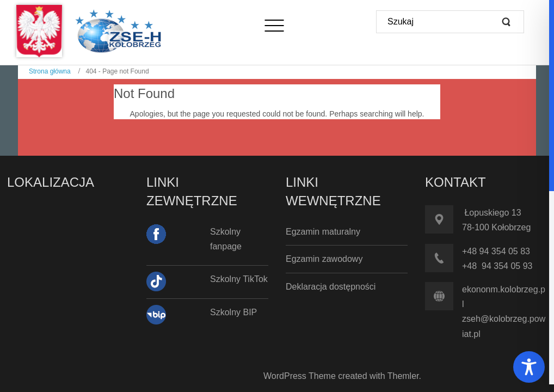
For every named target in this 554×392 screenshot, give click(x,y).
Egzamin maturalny (323, 232)
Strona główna (50, 71)
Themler (403, 376)
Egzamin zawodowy (324, 259)
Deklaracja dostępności (331, 287)
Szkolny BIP (233, 312)
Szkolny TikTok (239, 279)
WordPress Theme (300, 376)
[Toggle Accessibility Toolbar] (529, 367)
